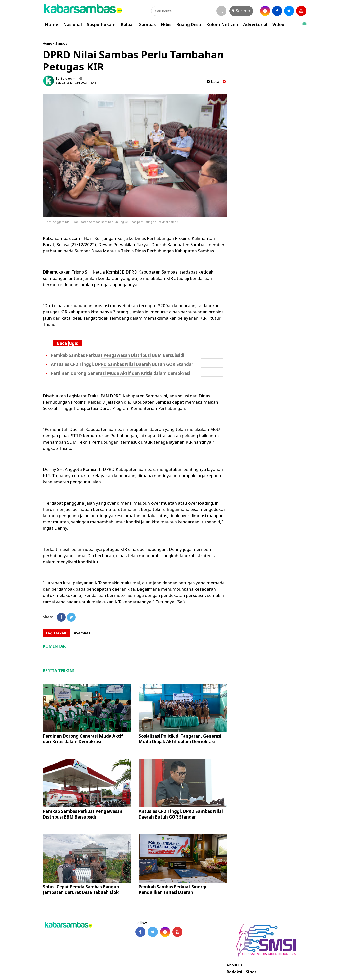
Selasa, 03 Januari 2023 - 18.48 (76, 83)
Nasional (72, 24)
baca (213, 81)
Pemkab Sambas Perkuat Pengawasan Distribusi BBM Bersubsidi (118, 355)
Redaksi (235, 972)
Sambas (147, 24)
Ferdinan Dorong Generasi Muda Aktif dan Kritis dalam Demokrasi (120, 373)
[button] (304, 22)
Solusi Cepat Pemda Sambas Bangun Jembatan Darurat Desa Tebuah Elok (81, 889)
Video (278, 24)
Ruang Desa (189, 24)
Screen (241, 11)
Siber (251, 972)
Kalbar (127, 24)
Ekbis (166, 24)
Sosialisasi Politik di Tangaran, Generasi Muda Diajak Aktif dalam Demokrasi (180, 739)
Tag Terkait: (57, 633)
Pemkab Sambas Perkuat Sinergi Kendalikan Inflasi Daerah (172, 889)
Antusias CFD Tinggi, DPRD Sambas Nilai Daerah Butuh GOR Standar (122, 364)
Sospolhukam (101, 24)
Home (52, 24)
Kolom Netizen (222, 24)
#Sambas (82, 633)
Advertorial (255, 24)
